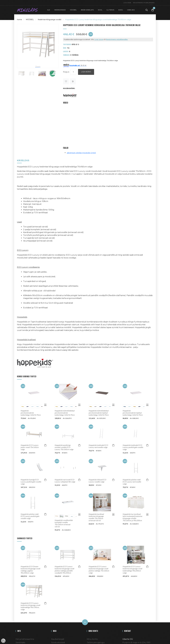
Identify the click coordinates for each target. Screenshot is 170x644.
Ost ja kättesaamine (25, 639)
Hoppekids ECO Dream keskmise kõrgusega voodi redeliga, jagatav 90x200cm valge (30, 570)
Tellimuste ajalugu (96, 643)
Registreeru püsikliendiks (144, 3)
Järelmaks (20, 643)
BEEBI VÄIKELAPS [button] (87, 10)
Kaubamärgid (58, 639)
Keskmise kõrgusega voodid (49, 20)
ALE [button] (49, 10)
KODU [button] (121, 10)
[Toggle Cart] (153, 10)
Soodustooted (58, 643)
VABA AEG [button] (131, 10)
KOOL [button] (100, 10)
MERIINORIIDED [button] (60, 10)
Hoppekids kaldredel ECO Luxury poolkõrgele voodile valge (133, 447)
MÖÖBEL (30, 20)
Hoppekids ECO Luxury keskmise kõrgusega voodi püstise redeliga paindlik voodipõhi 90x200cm (64, 570)
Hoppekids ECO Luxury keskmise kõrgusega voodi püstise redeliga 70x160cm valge (99, 570)
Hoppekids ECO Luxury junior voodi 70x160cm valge (30, 447)
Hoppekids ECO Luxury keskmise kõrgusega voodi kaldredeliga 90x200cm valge (132, 570)
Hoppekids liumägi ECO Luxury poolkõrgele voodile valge (31, 482)
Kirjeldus (23, 161)
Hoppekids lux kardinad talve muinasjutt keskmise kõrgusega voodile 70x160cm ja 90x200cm (132, 517)
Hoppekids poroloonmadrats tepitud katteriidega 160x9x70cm (133, 413)
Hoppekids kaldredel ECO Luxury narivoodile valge (98, 446)
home (19, 20)
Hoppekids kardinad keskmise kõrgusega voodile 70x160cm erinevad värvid (96, 517)
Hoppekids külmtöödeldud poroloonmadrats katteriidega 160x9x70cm (65, 413)
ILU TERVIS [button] (110, 10)
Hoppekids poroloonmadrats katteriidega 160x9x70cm (31, 413)
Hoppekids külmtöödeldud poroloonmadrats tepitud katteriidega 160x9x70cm (99, 413)
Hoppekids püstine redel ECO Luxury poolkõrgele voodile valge (30, 516)
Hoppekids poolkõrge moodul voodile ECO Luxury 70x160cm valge (64, 447)
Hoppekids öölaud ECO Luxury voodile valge (97, 481)
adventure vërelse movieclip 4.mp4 (81, 153)
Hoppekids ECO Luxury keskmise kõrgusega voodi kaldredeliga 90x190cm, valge (30, 606)
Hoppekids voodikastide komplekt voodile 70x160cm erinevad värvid (64, 523)
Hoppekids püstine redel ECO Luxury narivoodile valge (132, 482)
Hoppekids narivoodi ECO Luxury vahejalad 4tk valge (65, 481)
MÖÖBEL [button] (73, 10)
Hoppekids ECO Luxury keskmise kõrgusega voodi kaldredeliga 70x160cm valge (98, 20)
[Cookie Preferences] (3, 641)
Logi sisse (127, 3)
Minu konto (92, 639)
